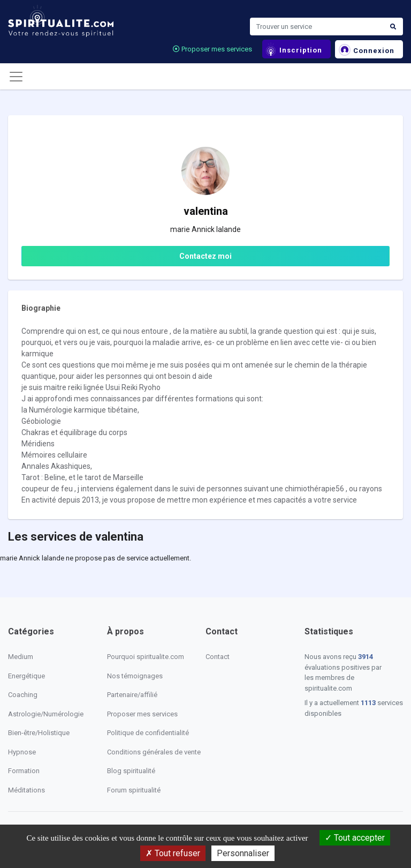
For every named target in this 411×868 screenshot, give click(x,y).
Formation (24, 771)
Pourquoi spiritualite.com (146, 657)
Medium (21, 657)
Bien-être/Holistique (39, 733)
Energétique (26, 676)
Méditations (26, 790)
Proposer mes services (212, 49)
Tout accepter (355, 838)
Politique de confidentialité (148, 733)
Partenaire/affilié (132, 695)
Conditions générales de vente (154, 752)
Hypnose (22, 752)
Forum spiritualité (134, 790)
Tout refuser (173, 853)
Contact (218, 657)
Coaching (23, 695)
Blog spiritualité (131, 771)
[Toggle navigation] (16, 77)
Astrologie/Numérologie (46, 714)
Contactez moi (205, 256)
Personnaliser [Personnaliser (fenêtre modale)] (243, 853)
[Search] (317, 27)
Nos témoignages (135, 676)
